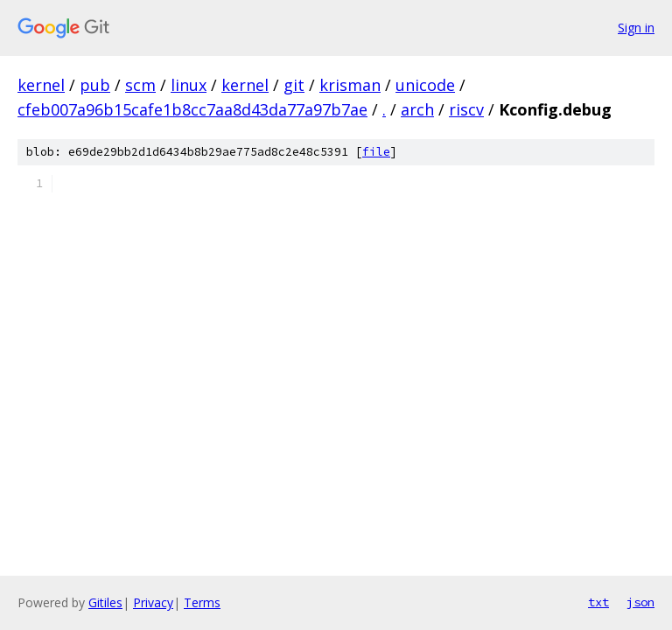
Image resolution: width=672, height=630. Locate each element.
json (640, 602)
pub (95, 85)
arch (417, 109)
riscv (466, 109)
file (376, 152)
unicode (425, 85)
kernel (41, 85)
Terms (202, 602)
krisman (350, 85)
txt (598, 602)
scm (140, 85)
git (294, 85)
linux (189, 85)
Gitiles (105, 602)
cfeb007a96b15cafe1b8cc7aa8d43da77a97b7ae (192, 109)
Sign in (636, 28)
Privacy (153, 602)
